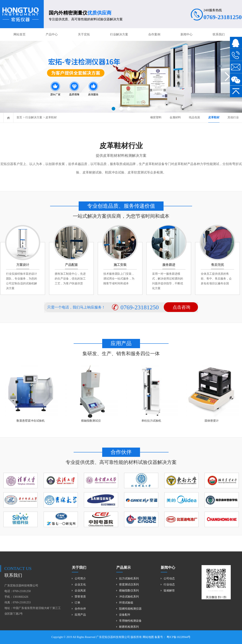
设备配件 (125, 615)
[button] (113, 109)
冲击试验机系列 (129, 597)
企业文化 (80, 585)
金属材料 (175, 117)
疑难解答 (169, 591)
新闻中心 (186, 34)
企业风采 (80, 591)
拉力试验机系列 (129, 578)
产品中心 (52, 34)
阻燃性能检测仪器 (130, 609)
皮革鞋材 (51, 117)
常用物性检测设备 (130, 621)
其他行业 (233, 117)
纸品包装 (195, 117)
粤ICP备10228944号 (178, 637)
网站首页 (20, 34)
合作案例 (154, 34)
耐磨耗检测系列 (129, 627)
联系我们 (219, 34)
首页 (19, 117)
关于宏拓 (84, 34)
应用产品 (80, 615)
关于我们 (79, 568)
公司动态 (169, 578)
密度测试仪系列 (129, 585)
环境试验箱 (126, 603)
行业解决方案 (119, 34)
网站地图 (148, 637)
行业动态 (169, 585)
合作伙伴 (80, 609)
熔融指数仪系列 (129, 591)
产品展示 (124, 568)
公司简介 (80, 578)
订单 (77, 603)
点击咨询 (181, 307)
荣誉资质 (80, 597)
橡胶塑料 (156, 117)
